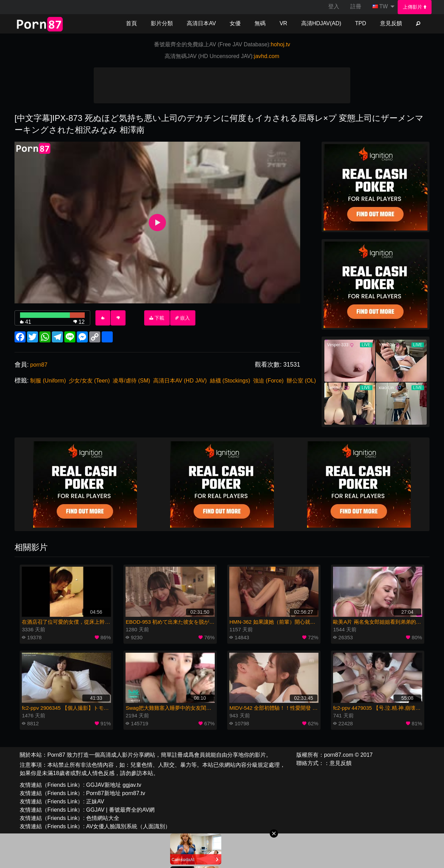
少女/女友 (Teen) (89, 381)
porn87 (39, 365)
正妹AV (95, 801)
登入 (334, 6)
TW (380, 6)
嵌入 (183, 318)
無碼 (260, 23)
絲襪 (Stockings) (230, 381)
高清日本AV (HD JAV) (180, 381)
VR (283, 23)
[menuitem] (415, 7)
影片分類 (162, 23)
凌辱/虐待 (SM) (131, 381)
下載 (157, 318)
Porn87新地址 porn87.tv (116, 793)
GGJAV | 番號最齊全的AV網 (120, 810)
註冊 (356, 6)
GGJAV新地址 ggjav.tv (114, 785)
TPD (361, 23)
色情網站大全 (103, 818)
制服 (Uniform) (48, 381)
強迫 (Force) (268, 381)
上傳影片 (415, 7)
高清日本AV (201, 23)
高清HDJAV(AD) (321, 23)
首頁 (131, 23)
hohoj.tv (280, 44)
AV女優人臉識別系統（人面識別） (128, 826)
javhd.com (267, 56)
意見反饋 (391, 23)
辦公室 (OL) (301, 381)
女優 (235, 23)
